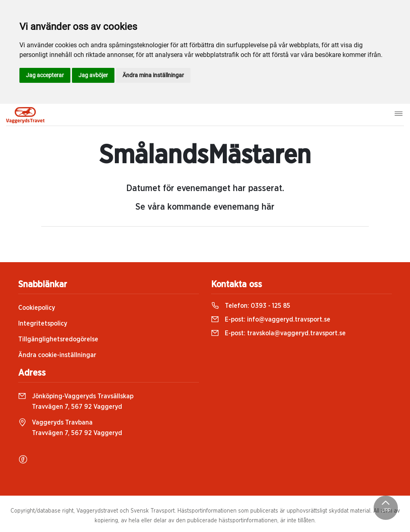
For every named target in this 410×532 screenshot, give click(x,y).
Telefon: (251, 306)
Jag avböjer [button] (93, 75)
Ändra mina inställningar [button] (153, 75)
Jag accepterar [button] (45, 75)
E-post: (271, 320)
